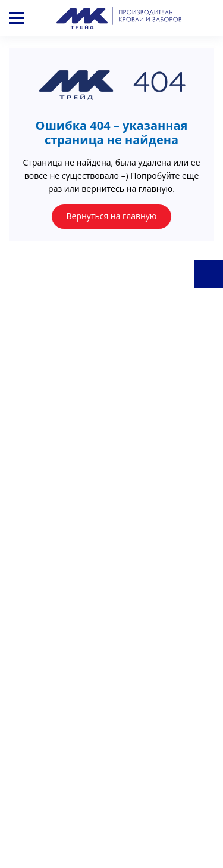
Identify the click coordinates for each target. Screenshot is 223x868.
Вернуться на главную (112, 216)
